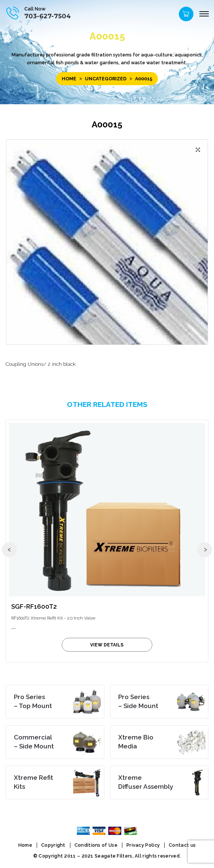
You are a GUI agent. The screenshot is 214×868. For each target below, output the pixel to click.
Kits (33, 782)
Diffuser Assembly (146, 782)
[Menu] (204, 14)
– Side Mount (138, 701)
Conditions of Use (96, 845)
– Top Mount (33, 701)
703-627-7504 (48, 16)
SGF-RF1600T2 (34, 606)
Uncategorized (106, 79)
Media (136, 742)
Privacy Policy (143, 845)
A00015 (107, 124)
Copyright (53, 845)
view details (107, 645)
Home (69, 79)
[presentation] (9, 550)
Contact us (182, 845)
